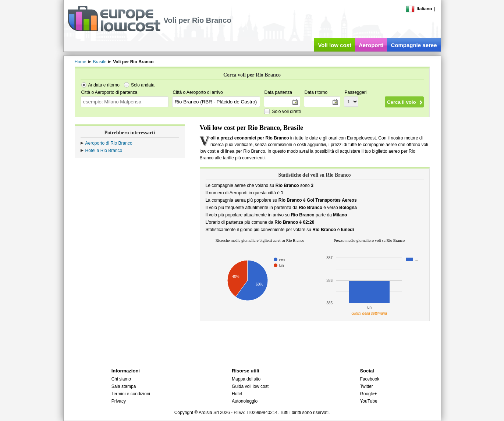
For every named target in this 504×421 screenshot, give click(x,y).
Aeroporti (371, 45)
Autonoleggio (245, 401)
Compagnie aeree (414, 45)
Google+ (368, 394)
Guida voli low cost (250, 386)
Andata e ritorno (104, 85)
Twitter (366, 386)
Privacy (119, 401)
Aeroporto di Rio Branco (109, 143)
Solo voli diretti (287, 112)
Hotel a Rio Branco (104, 151)
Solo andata (143, 85)
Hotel (237, 394)
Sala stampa (124, 386)
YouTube (368, 401)
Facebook (370, 379)
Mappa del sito (246, 379)
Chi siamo (121, 379)
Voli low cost (335, 45)
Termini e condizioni (131, 394)
